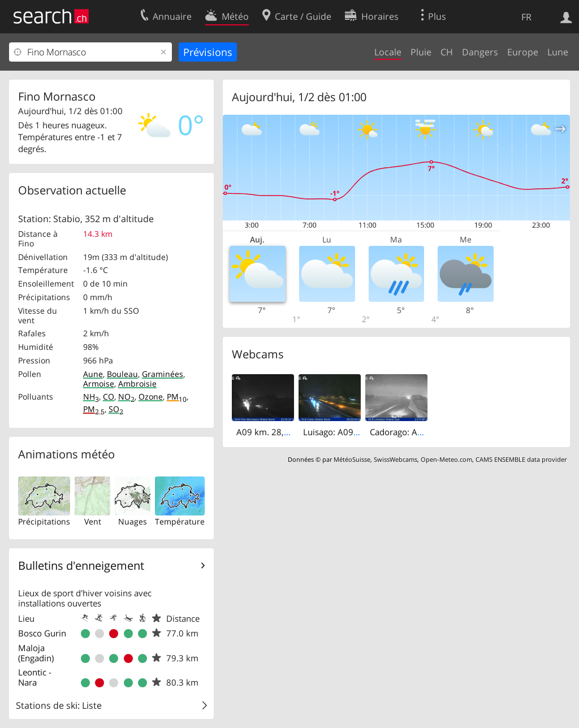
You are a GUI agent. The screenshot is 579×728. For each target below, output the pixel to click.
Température (180, 521)
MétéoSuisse (352, 459)
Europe (523, 52)
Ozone (151, 396)
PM (177, 396)
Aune (93, 374)
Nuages (133, 521)
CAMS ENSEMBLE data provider (521, 459)
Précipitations (44, 521)
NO (126, 396)
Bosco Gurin (42, 633)
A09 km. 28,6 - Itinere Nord (290, 432)
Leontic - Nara (35, 677)
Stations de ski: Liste (59, 705)
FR (526, 17)
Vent (93, 521)
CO (109, 396)
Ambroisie (137, 383)
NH (91, 396)
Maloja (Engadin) (36, 653)
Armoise (99, 383)
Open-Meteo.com (446, 459)
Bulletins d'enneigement (81, 565)
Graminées (163, 374)
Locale (388, 52)
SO (116, 409)
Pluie (421, 52)
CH (447, 52)
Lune (558, 52)
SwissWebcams (396, 459)
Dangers (480, 52)
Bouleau (122, 374)
